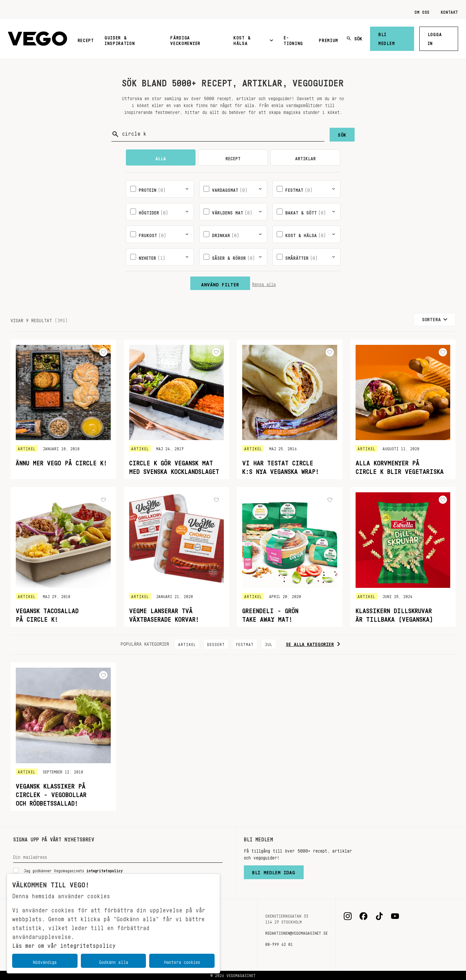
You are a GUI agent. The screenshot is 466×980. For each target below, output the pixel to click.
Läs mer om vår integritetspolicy (64, 944)
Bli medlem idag (274, 871)
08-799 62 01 (279, 943)
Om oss (422, 11)
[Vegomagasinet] (37, 39)
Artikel (187, 643)
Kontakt (449, 11)
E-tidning (293, 39)
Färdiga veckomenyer (185, 39)
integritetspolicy (105, 870)
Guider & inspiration (120, 39)
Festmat (245, 643)
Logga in (435, 38)
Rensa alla (264, 283)
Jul (269, 643)
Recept (86, 39)
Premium (328, 39)
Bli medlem (386, 38)
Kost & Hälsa (253, 39)
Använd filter (220, 283)
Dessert (216, 643)
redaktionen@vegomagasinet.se (296, 932)
